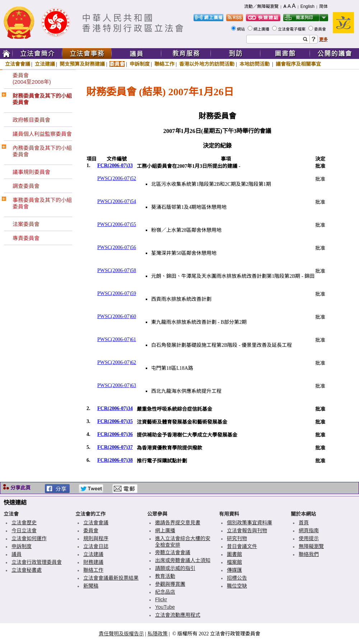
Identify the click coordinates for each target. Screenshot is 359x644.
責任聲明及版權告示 (121, 634)
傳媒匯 (234, 570)
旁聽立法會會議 (173, 552)
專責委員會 (26, 238)
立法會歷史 (24, 523)
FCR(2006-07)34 (115, 408)
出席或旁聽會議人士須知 (183, 560)
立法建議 (45, 64)
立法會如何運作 (29, 538)
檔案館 (234, 562)
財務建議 (93, 562)
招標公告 (237, 578)
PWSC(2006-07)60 (117, 316)
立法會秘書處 (27, 570)
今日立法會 (24, 530)
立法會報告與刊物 (247, 530)
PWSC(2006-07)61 (117, 339)
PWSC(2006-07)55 (117, 224)
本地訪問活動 (255, 64)
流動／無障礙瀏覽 (261, 6)
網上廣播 (262, 29)
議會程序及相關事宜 (298, 64)
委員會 (321, 29)
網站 (241, 29)
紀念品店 (165, 592)
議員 (17, 554)
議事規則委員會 (31, 172)
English (307, 6)
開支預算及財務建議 (82, 64)
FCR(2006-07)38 (115, 460)
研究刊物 (237, 538)
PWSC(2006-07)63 (117, 385)
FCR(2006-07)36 (115, 434)
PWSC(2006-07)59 (117, 293)
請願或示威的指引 (175, 568)
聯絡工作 (164, 64)
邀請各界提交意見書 (178, 523)
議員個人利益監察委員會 (42, 134)
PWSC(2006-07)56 (117, 247)
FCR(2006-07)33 (115, 165)
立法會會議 (18, 64)
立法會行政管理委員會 (37, 562)
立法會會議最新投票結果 (111, 578)
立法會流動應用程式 (178, 615)
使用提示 (309, 538)
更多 (323, 40)
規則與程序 (96, 538)
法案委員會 (26, 224)
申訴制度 (140, 64)
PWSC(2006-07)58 (117, 270)
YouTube (165, 607)
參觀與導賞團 (170, 584)
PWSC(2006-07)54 (117, 201)
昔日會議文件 (242, 546)
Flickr (161, 599)
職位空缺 (237, 586)
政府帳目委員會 (31, 120)
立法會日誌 (96, 546)
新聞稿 (91, 586)
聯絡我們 (309, 554)
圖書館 (234, 554)
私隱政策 (158, 634)
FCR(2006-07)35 (115, 421)
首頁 (304, 523)
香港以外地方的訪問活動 (207, 64)
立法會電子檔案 (292, 29)
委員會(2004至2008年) (32, 79)
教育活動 (165, 576)
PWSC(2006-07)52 (117, 178)
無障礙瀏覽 (311, 546)
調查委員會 (26, 186)
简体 (323, 6)
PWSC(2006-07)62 (117, 362)
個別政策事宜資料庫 (250, 523)
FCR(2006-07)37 (115, 447)
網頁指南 (309, 530)
